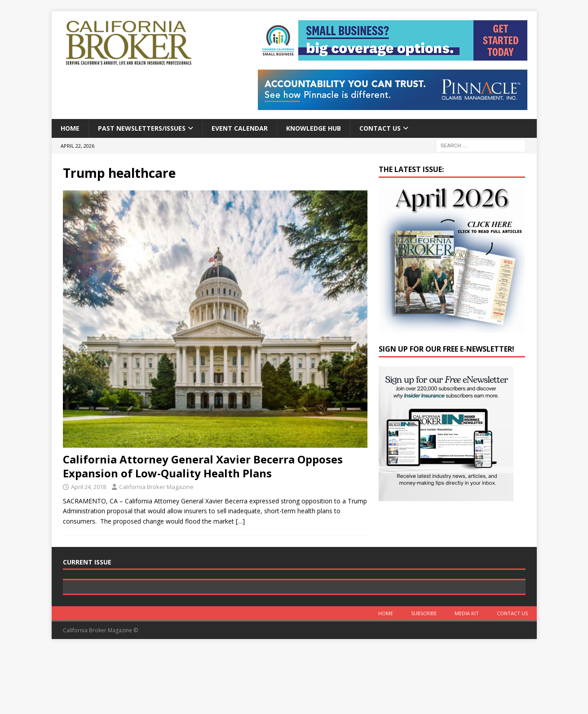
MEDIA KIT (467, 677)
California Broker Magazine (156, 487)
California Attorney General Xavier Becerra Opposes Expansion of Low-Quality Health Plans (203, 466)
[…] (240, 521)
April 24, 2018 (88, 487)
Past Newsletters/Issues (142, 128)
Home (70, 128)
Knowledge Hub (314, 128)
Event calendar (240, 128)
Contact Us (380, 128)
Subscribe (424, 677)
